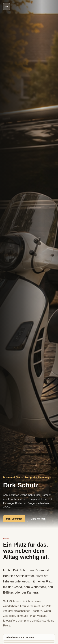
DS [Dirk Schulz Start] (6, 6)
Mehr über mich (14, 519)
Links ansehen (38, 519)
